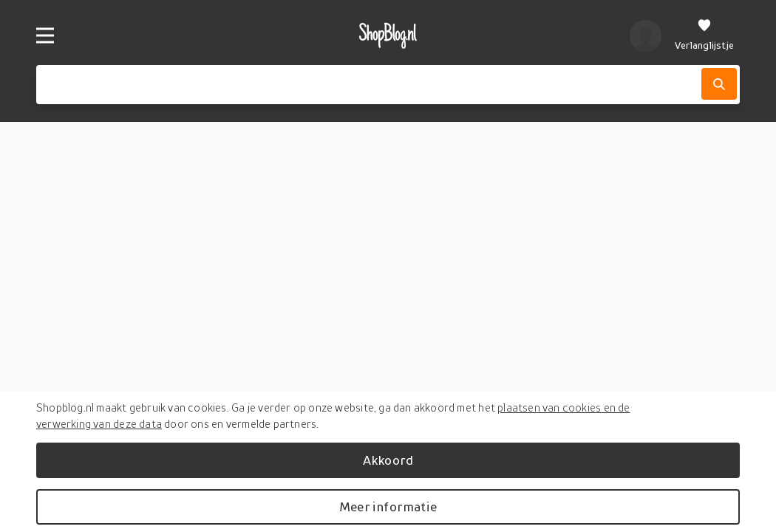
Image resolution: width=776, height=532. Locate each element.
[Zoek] (719, 84)
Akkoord (388, 460)
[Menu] (45, 35)
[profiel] (646, 35)
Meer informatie (388, 507)
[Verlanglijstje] (704, 35)
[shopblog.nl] (388, 35)
